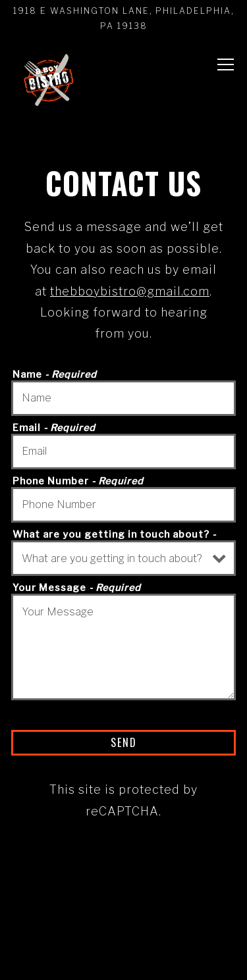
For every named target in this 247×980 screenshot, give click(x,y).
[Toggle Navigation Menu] (226, 65)
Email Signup (123, 958)
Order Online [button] (123, 915)
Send (124, 742)
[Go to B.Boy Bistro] (123, 19)
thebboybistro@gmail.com (130, 291)
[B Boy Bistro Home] (48, 81)
